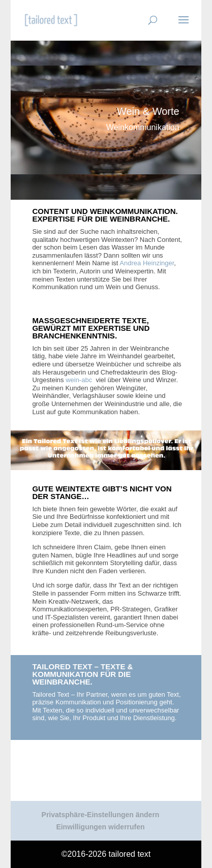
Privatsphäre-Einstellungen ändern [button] (101, 815)
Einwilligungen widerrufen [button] (100, 827)
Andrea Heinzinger (147, 263)
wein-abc (80, 380)
